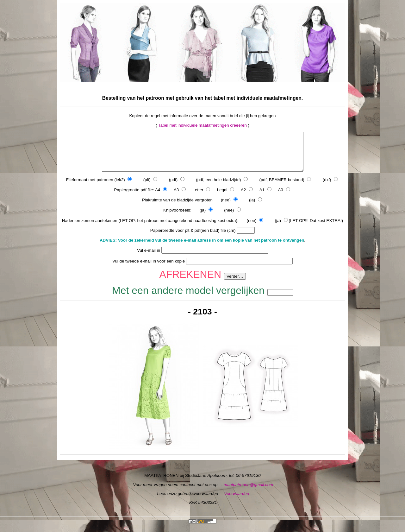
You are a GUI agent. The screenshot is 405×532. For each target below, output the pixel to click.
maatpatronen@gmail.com (249, 492)
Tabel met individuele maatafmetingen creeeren (202, 125)
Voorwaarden (237, 501)
